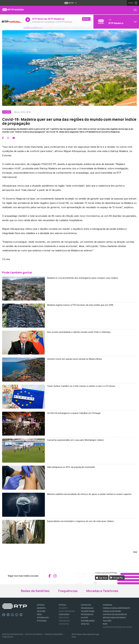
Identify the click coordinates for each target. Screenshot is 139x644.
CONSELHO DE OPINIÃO (112, 611)
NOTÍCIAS (41, 605)
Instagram (12, 615)
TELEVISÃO (41, 611)
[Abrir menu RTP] (70, 3)
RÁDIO (39, 614)
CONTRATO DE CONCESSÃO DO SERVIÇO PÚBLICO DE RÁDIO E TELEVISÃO (115, 618)
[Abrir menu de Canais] (116, 22)
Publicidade (8, 637)
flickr (21, 615)
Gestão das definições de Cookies (117, 627)
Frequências (68, 591)
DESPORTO (41, 608)
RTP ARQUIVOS (43, 618)
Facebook (4, 615)
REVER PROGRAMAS (67, 611)
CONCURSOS (64, 614)
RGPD (105, 624)
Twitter (8, 615)
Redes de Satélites (35, 591)
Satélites (85, 624)
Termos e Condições (54, 634)
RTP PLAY (62, 605)
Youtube (17, 615)
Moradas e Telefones (102, 591)
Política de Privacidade (13, 634)
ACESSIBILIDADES (88, 621)
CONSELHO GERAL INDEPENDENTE (116, 608)
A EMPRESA (107, 605)
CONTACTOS (86, 605)
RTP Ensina (42, 621)
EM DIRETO (63, 608)
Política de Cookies (34, 634)
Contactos (64, 624)
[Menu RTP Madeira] (136, 10)
